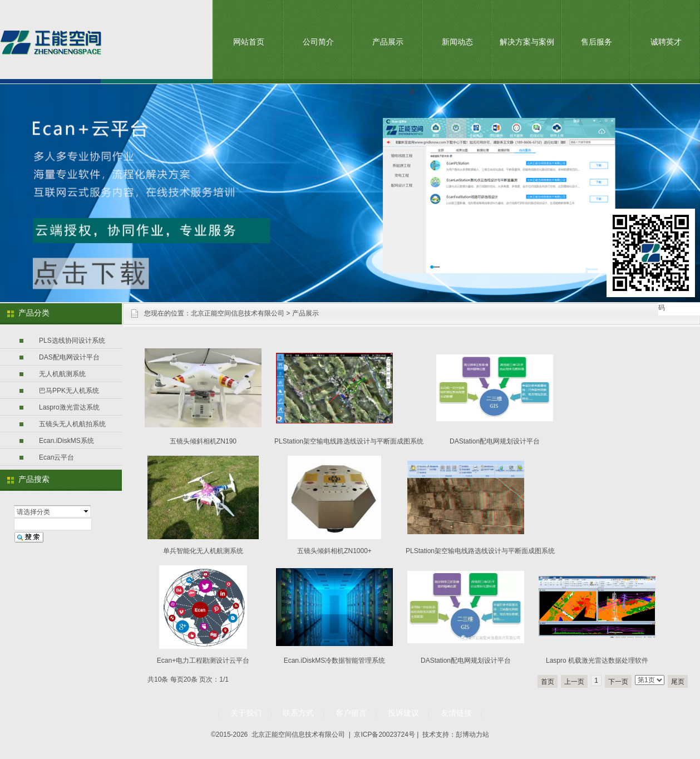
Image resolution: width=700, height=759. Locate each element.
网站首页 (249, 42)
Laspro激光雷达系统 (69, 407)
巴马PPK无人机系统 (69, 391)
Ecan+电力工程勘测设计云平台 (203, 661)
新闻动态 (457, 42)
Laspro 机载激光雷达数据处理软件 (597, 661)
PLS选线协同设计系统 (72, 341)
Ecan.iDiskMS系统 (66, 441)
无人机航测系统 (62, 374)
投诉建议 (403, 713)
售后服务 (597, 42)
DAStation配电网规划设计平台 (495, 441)
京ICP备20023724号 (384, 735)
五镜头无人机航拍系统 (72, 424)
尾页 (678, 682)
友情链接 (456, 713)
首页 (548, 682)
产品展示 (388, 42)
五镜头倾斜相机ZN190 (203, 441)
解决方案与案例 (527, 42)
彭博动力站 (472, 735)
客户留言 (351, 713)
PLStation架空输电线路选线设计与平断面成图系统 (349, 441)
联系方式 (298, 713)
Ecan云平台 (56, 457)
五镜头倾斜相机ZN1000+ (334, 551)
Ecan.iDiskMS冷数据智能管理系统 (335, 661)
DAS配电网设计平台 (69, 357)
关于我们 (246, 713)
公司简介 (318, 42)
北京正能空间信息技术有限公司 (238, 313)
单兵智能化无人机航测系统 (203, 551)
